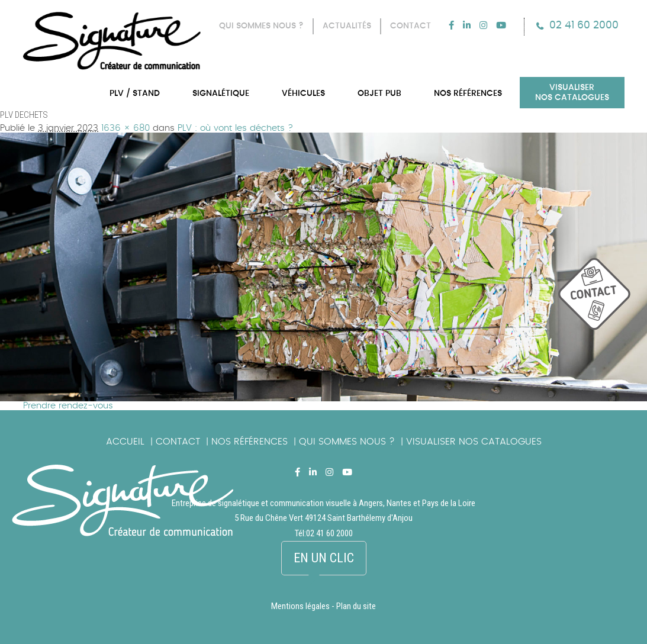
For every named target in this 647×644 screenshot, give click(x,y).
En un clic (324, 558)
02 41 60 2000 (584, 25)
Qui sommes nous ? (347, 442)
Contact (178, 442)
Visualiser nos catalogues (474, 442)
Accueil (125, 442)
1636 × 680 (125, 128)
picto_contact (603, 300)
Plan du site (356, 606)
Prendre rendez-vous (68, 406)
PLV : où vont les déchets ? (235, 128)
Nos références (250, 442)
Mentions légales (300, 606)
